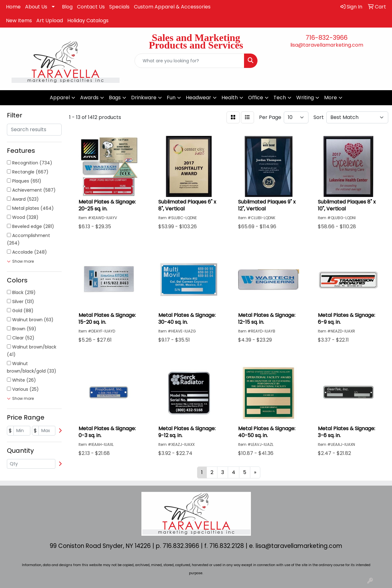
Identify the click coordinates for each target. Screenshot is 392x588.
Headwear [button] (199, 98)
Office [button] (256, 98)
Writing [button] (305, 98)
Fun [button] (171, 98)
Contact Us (91, 7)
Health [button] (230, 98)
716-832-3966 (327, 38)
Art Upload (50, 21)
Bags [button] (115, 98)
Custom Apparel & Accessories (172, 7)
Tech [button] (280, 98)
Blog (67, 7)
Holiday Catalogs (88, 21)
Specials (119, 7)
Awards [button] (89, 98)
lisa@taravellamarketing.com (327, 45)
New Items (19, 21)
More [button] (331, 98)
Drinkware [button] (144, 98)
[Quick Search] (190, 61)
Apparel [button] (60, 98)
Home (13, 7)
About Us (36, 7)
